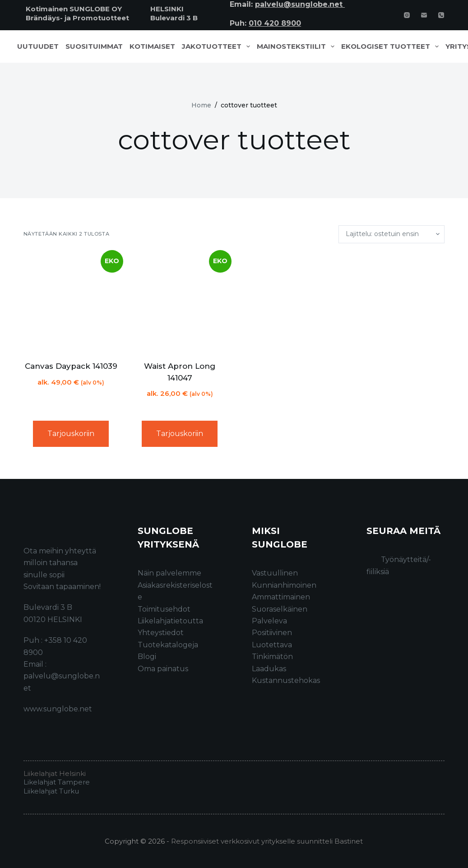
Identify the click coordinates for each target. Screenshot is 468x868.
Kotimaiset (152, 46)
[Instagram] (407, 15)
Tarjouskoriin (71, 434)
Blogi (147, 657)
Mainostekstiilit (297, 46)
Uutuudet (38, 46)
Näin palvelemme (169, 573)
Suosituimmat (94, 46)
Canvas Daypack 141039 (71, 366)
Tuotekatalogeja (168, 645)
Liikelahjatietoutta (170, 621)
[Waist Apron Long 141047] (180, 302)
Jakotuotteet (218, 46)
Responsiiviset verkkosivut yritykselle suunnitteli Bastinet (267, 841)
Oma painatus (163, 669)
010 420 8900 (275, 23)
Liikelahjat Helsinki (55, 773)
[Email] (424, 15)
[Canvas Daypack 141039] (71, 302)
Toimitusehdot (164, 609)
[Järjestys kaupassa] (392, 234)
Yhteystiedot (161, 633)
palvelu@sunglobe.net (300, 4)
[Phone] (441, 15)
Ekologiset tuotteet (392, 46)
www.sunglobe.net (58, 709)
